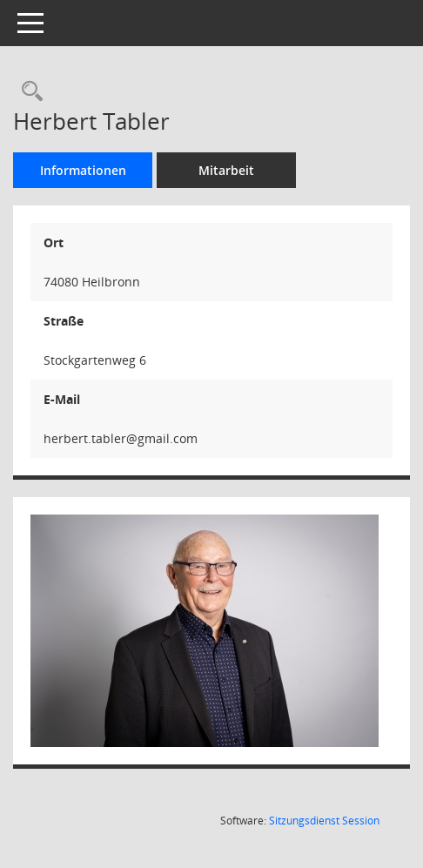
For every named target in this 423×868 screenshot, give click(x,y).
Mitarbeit (226, 170)
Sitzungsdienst (324, 821)
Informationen (83, 170)
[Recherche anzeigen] (28, 92)
